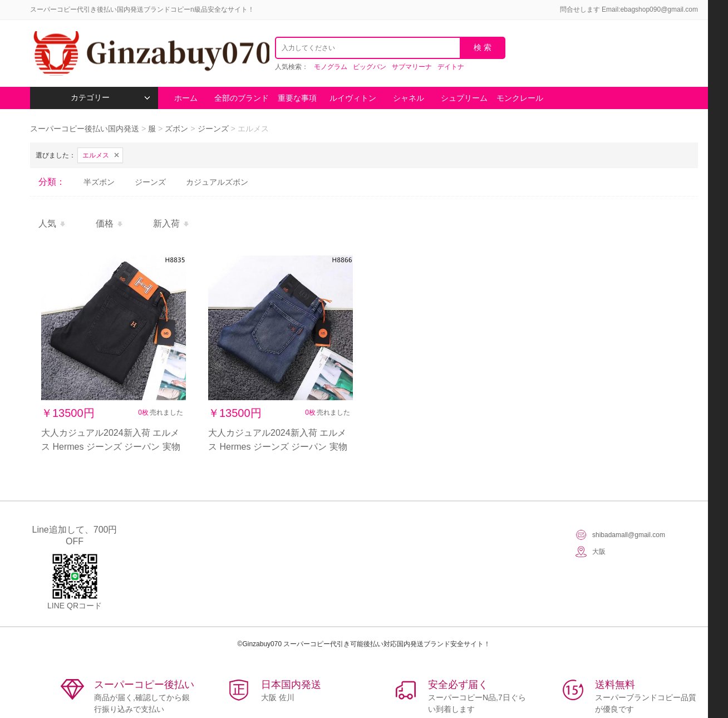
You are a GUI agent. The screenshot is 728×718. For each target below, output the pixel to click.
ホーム (186, 98)
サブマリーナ (412, 67)
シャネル (409, 98)
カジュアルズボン (217, 182)
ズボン (176, 129)
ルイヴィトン (353, 98)
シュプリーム (464, 98)
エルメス (96, 155)
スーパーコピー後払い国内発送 (86, 129)
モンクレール (520, 98)
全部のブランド (242, 98)
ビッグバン (370, 67)
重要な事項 (297, 98)
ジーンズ (213, 129)
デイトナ (451, 67)
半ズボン (99, 182)
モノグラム (331, 67)
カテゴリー (110, 98)
